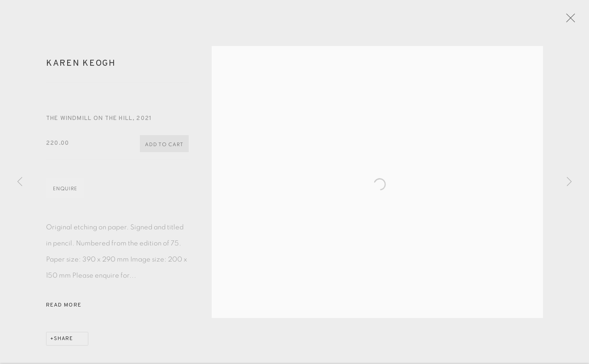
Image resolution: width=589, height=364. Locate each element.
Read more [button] (64, 309)
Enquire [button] (65, 192)
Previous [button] (20, 182)
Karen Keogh (81, 68)
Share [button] (64, 342)
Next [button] (569, 182)
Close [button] (576, 21)
